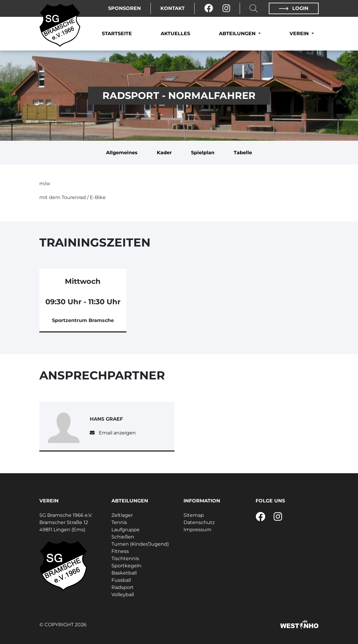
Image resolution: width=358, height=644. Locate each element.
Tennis (119, 522)
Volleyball (123, 595)
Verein (300, 34)
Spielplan (203, 153)
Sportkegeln (126, 566)
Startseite (117, 34)
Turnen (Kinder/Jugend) (140, 544)
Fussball (121, 580)
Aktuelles (175, 34)
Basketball (124, 573)
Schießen (123, 537)
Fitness (120, 551)
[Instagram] (226, 8)
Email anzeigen (117, 433)
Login (294, 8)
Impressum (197, 530)
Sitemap (194, 515)
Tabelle (243, 153)
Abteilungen (238, 34)
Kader (164, 153)
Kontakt (173, 8)
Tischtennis (125, 558)
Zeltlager (122, 515)
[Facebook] (209, 8)
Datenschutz (199, 522)
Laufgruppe (126, 530)
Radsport (123, 587)
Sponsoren (124, 8)
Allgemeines (122, 153)
